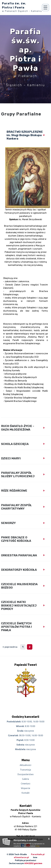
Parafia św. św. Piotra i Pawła (22, 7)
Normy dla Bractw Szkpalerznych (21, 377)
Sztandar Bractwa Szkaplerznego (21, 398)
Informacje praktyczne (15, 374)
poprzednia (11, 647)
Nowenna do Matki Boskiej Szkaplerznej (24, 387)
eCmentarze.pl (21, 857)
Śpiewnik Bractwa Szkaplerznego (21, 401)
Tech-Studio (21, 854)
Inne (35, 857)
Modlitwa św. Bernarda (16, 381)
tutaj (38, 846)
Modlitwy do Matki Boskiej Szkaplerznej (24, 384)
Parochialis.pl (38, 854)
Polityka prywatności (26, 860)
